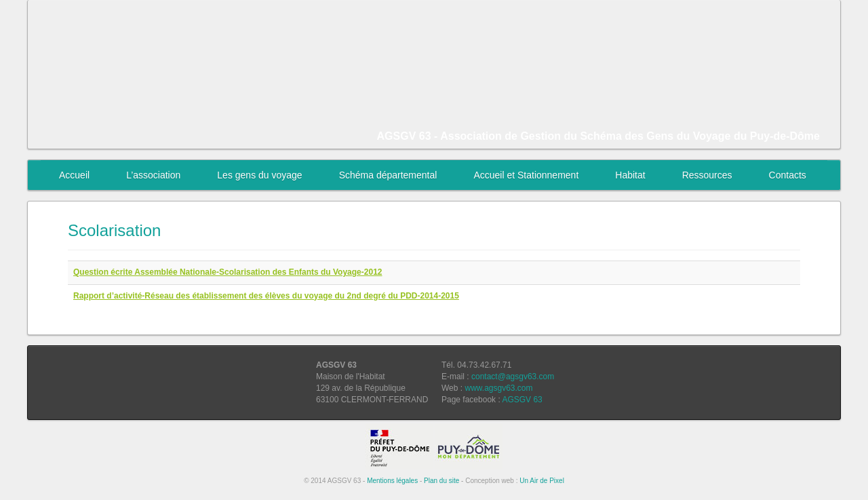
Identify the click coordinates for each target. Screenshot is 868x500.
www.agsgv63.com (498, 388)
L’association (153, 175)
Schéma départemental (388, 175)
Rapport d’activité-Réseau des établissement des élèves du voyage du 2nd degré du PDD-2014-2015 (266, 296)
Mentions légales (392, 481)
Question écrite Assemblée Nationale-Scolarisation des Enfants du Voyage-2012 (228, 272)
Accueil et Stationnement (526, 175)
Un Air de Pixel (542, 481)
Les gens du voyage (259, 175)
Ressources (707, 175)
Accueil (74, 175)
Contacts (788, 175)
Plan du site (441, 481)
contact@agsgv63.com (513, 377)
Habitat (630, 175)
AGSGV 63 (522, 400)
